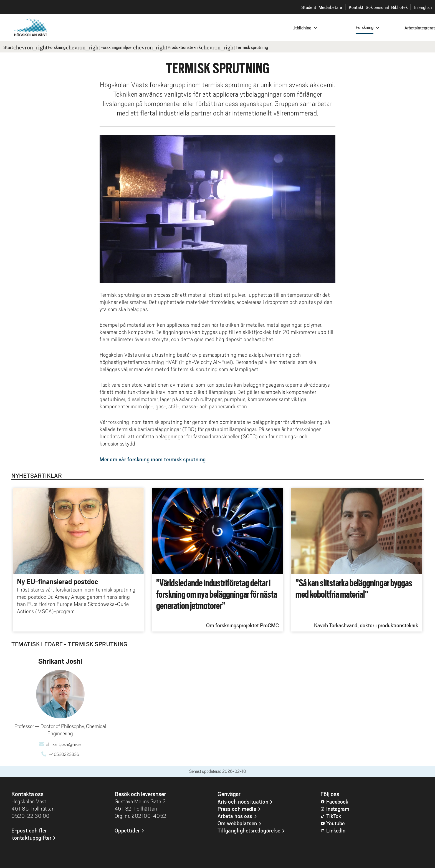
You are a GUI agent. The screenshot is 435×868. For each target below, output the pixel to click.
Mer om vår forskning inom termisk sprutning (153, 459)
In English (423, 7)
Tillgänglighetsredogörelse (249, 830)
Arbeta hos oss (235, 816)
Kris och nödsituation (243, 801)
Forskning (57, 47)
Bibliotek (399, 7)
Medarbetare (330, 7)
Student (309, 7)
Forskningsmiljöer (117, 47)
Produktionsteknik (184, 47)
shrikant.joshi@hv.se (64, 744)
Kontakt (356, 7)
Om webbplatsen (237, 823)
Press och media (237, 809)
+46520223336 (64, 754)
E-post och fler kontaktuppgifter (31, 834)
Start (8, 47)
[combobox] (398, 27)
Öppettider (127, 830)
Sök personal (377, 7)
